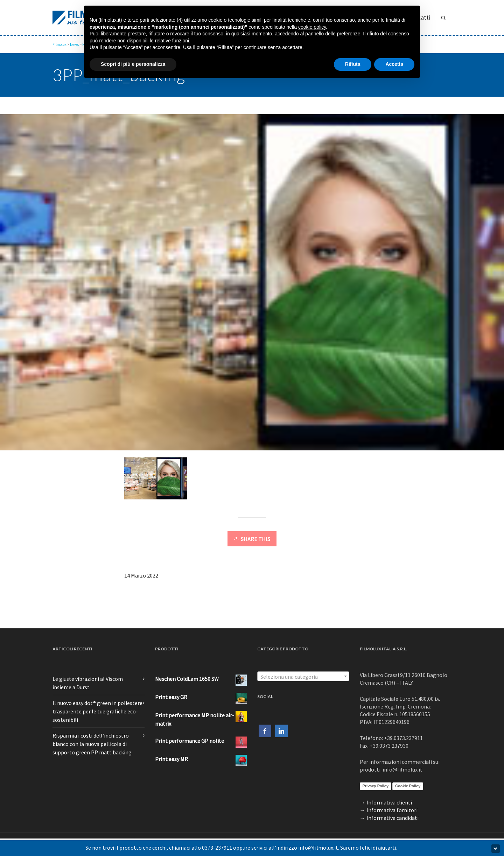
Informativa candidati (393, 818)
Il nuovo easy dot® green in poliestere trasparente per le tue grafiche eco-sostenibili (97, 711)
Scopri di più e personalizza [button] (133, 64)
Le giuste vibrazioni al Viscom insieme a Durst (88, 683)
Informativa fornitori (392, 810)
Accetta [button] (394, 64)
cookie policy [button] (312, 27)
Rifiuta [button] (353, 64)
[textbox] (303, 677)
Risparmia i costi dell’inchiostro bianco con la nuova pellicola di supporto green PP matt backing (92, 744)
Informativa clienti (389, 802)
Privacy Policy (376, 786)
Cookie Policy (408, 786)
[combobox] (303, 676)
